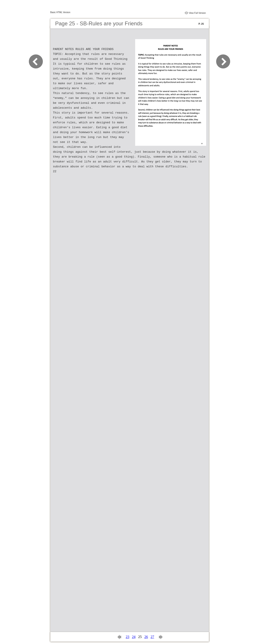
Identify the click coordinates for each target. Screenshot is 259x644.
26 (146, 637)
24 (134, 637)
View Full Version (197, 13)
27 (152, 637)
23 (128, 637)
